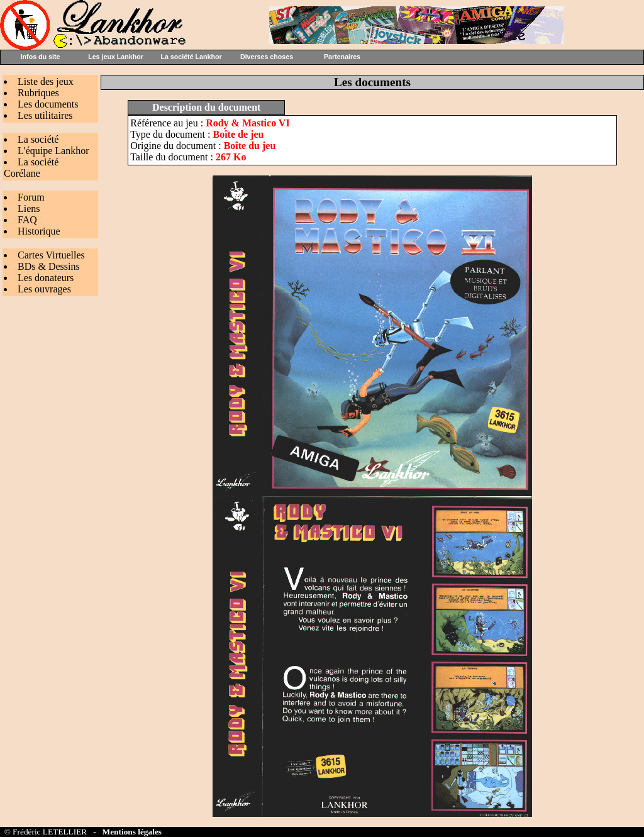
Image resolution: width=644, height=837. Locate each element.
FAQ (27, 220)
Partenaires (342, 57)
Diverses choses (267, 57)
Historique (39, 231)
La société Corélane (31, 168)
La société (38, 139)
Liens (29, 208)
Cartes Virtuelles (51, 255)
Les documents (48, 104)
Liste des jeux (46, 81)
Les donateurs (46, 278)
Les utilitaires (45, 115)
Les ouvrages (44, 289)
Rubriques (38, 93)
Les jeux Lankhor (116, 57)
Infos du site (41, 57)
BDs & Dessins (49, 266)
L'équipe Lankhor (53, 151)
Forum (31, 197)
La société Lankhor (191, 57)
